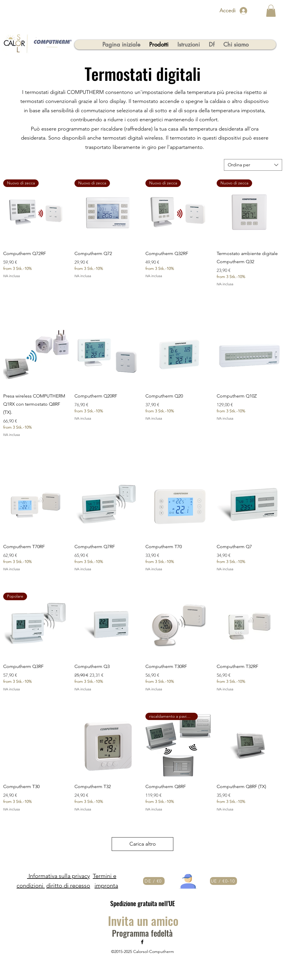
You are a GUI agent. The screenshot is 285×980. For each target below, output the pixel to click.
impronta (106, 885)
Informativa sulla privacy (58, 876)
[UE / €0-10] (223, 881)
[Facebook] (142, 942)
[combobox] (253, 165)
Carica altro (143, 844)
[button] (271, 11)
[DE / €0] (154, 881)
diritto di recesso (68, 885)
